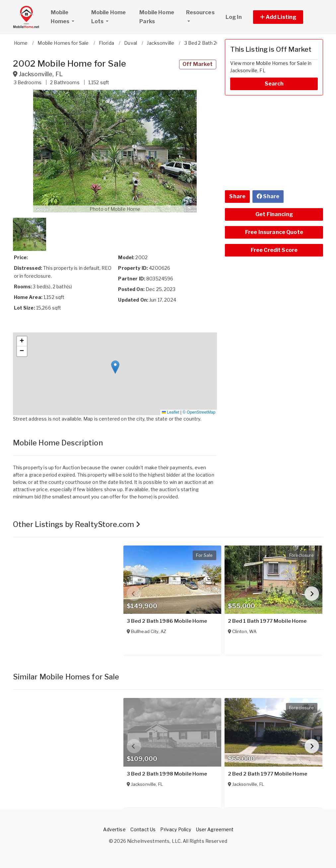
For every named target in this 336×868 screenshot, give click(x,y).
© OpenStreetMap (199, 412)
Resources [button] (200, 12)
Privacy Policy (176, 829)
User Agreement (215, 829)
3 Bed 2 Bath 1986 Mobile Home (167, 621)
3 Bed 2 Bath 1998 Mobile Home (167, 774)
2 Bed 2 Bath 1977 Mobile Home (268, 774)
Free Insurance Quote (274, 232)
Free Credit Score (274, 250)
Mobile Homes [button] (68, 17)
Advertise (114, 829)
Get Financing (274, 214)
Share (237, 196)
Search (274, 84)
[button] (286, 17)
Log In (234, 17)
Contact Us (143, 829)
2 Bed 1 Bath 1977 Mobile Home (267, 621)
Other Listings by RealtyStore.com (77, 524)
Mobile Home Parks (157, 17)
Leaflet (170, 412)
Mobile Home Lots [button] (109, 17)
